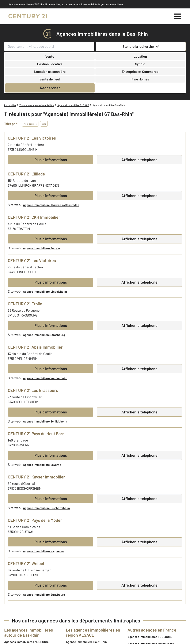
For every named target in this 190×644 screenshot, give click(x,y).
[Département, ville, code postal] (49, 46)
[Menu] (178, 16)
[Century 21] (28, 16)
